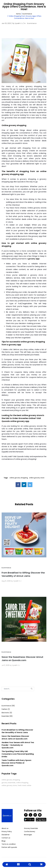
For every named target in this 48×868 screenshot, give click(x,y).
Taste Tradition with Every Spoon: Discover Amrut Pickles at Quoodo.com (17, 763)
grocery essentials (9, 783)
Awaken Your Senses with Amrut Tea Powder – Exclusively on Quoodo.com (18, 745)
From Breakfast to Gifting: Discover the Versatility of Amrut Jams (23, 574)
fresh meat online (24, 785)
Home (18, 14)
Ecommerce (27, 14)
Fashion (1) (6, 709)
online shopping (22, 783)
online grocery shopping (19, 478)
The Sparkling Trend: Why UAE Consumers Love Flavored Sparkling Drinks (18, 754)
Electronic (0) (7, 713)
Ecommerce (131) (8, 706)
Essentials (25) (7, 716)
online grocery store (37, 478)
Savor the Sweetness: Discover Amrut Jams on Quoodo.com (22, 659)
